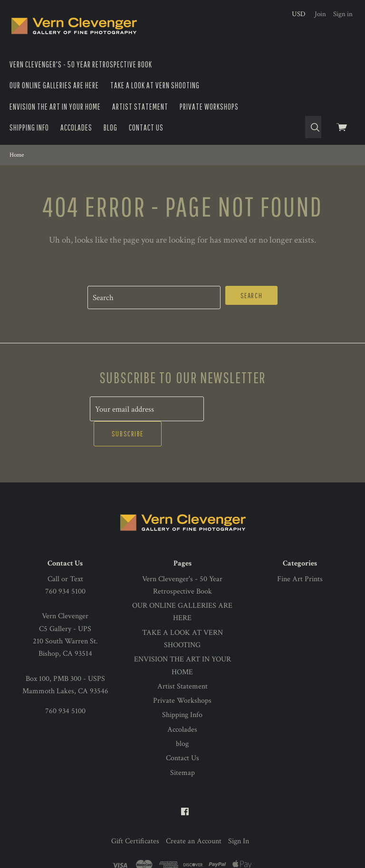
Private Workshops (209, 107)
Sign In (239, 816)
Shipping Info (29, 127)
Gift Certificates (135, 816)
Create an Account (194, 816)
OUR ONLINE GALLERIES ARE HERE (54, 85)
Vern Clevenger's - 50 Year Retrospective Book (81, 64)
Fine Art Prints (300, 554)
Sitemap (182, 748)
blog (110, 127)
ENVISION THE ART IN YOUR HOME (55, 107)
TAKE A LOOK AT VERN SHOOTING (155, 85)
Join (320, 14)
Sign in (343, 14)
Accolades (76, 127)
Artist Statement (140, 107)
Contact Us (146, 127)
